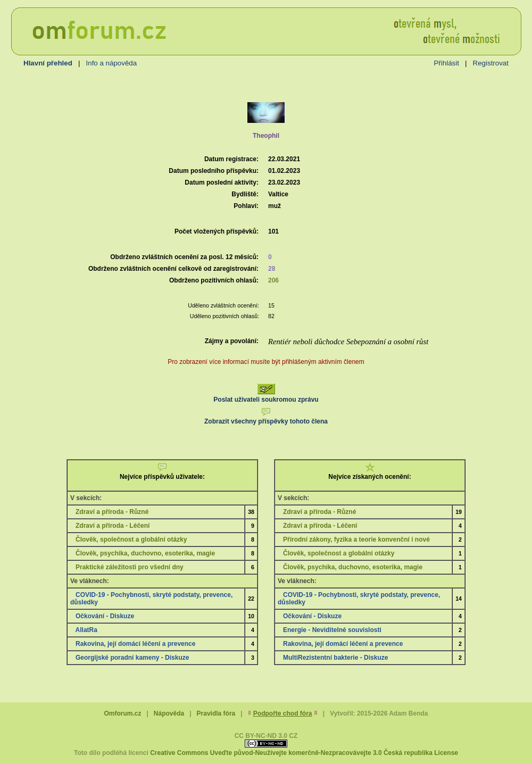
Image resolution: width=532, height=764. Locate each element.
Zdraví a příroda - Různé (112, 512)
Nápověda (169, 713)
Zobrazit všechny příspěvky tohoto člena (266, 418)
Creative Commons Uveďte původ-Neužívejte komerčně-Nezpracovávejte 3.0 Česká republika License (304, 753)
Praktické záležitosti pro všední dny (130, 567)
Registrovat (491, 63)
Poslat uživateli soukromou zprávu (266, 396)
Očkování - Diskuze (105, 616)
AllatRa (86, 630)
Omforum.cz (122, 713)
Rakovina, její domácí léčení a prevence (135, 644)
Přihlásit (446, 63)
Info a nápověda (112, 63)
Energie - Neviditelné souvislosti (332, 630)
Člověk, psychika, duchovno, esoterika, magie (145, 553)
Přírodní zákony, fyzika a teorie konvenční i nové (356, 539)
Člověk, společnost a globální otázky (131, 539)
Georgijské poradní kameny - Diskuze (132, 658)
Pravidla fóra (216, 713)
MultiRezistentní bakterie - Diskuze (335, 658)
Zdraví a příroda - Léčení (113, 526)
